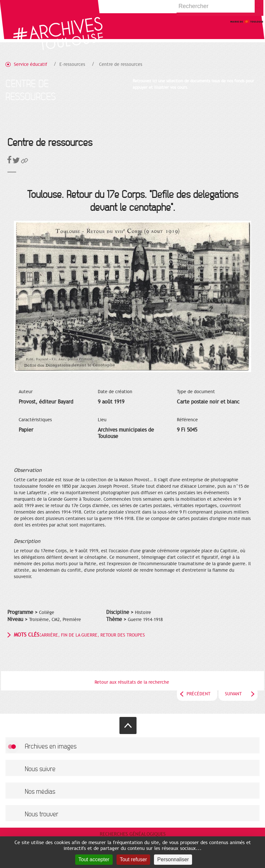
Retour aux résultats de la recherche (132, 682)
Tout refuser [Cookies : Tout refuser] (133, 859)
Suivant (233, 694)
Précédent (199, 694)
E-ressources (72, 64)
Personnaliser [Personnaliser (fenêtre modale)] (173, 859)
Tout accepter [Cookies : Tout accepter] (94, 859)
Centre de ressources (121, 64)
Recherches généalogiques (133, 834)
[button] (25, 162)
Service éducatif (31, 64)
